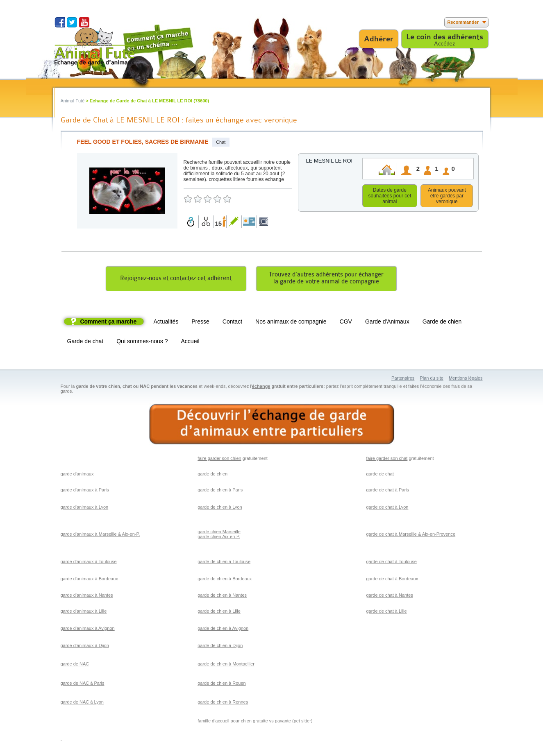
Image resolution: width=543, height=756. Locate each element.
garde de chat (380, 475)
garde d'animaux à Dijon (85, 647)
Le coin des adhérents (445, 37)
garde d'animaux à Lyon (85, 508)
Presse (200, 323)
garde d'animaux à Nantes (87, 596)
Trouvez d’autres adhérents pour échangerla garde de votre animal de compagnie (326, 279)
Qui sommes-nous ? (142, 342)
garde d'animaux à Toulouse (89, 563)
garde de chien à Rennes (223, 703)
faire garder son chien (219, 459)
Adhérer (379, 39)
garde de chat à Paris (387, 491)
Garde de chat (85, 342)
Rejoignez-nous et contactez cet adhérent (176, 280)
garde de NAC (75, 665)
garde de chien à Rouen (222, 684)
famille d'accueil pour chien (225, 722)
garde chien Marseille (219, 533)
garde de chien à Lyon (220, 508)
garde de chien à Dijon (220, 647)
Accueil (190, 342)
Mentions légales (466, 379)
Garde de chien (442, 323)
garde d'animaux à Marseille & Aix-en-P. (100, 535)
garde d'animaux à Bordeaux (89, 580)
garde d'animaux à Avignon (88, 629)
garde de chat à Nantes (389, 596)
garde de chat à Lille (386, 612)
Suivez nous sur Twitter (72, 22)
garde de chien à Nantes (222, 596)
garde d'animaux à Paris (85, 491)
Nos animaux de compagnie (291, 323)
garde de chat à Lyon (387, 508)
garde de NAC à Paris (83, 684)
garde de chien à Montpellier (226, 665)
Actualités (166, 323)
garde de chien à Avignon (223, 629)
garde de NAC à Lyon (82, 703)
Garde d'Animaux (387, 323)
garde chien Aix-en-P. (219, 538)
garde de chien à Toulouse (224, 563)
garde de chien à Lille (219, 612)
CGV (346, 323)
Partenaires (403, 379)
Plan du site (431, 379)
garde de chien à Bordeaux (225, 580)
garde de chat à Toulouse (391, 563)
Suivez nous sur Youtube (84, 22)
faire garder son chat (387, 459)
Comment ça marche (109, 323)
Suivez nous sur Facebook (60, 22)
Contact (232, 323)
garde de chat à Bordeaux (392, 580)
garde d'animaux (77, 475)
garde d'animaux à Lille (84, 612)
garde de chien (212, 475)
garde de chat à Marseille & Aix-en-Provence (411, 535)
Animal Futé (73, 101)
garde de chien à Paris (220, 491)
